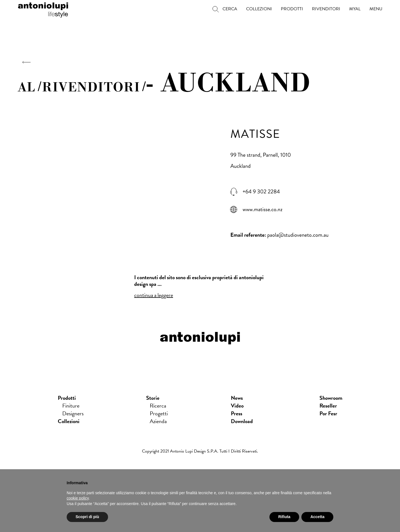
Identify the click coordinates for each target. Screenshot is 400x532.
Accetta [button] (317, 517)
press (237, 413)
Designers (73, 413)
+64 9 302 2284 (261, 192)
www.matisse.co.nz (262, 209)
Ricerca (158, 406)
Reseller (328, 406)
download (242, 421)
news (237, 398)
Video (237, 406)
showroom (331, 398)
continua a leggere (154, 295)
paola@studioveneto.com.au (298, 235)
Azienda (158, 421)
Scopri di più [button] (87, 517)
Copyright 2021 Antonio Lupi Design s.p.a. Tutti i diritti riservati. (200, 451)
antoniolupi (43, 9)
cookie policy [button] (78, 498)
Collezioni (69, 421)
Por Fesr (328, 413)
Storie (153, 398)
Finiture (71, 406)
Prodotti (67, 398)
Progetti (159, 413)
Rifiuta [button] (284, 517)
